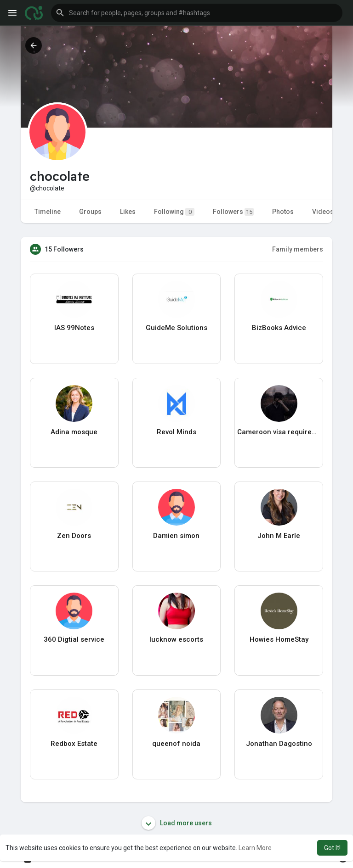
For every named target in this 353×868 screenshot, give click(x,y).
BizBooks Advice (279, 328)
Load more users (177, 823)
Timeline (48, 212)
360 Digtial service (74, 639)
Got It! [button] (332, 848)
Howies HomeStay (279, 639)
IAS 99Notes (74, 328)
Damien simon (176, 536)
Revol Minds (176, 432)
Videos (323, 212)
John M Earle (279, 536)
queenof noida (176, 744)
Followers (233, 212)
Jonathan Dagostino (279, 744)
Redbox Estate (74, 744)
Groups (90, 212)
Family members (298, 249)
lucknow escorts (176, 639)
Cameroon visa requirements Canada (279, 432)
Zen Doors (74, 536)
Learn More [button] (255, 848)
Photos (283, 212)
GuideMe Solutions (176, 328)
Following (174, 212)
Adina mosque (74, 432)
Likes (128, 212)
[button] (197, 13)
